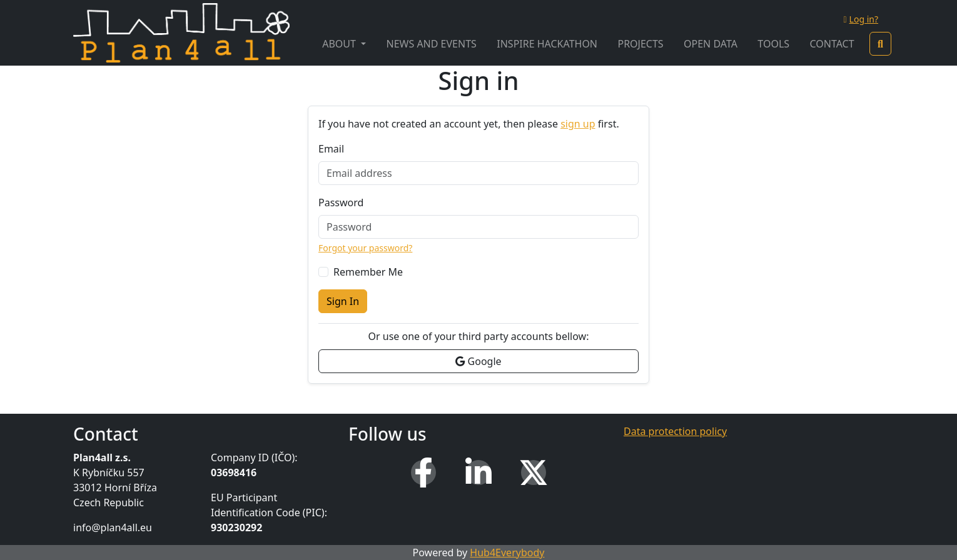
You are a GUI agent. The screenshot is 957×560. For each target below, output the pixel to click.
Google (478, 361)
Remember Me (368, 272)
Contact (832, 44)
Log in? (861, 19)
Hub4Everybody (507, 552)
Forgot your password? (365, 248)
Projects (640, 44)
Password (341, 202)
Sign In (343, 301)
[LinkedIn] (478, 472)
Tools (773, 44)
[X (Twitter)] (534, 472)
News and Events (432, 44)
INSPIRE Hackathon (547, 44)
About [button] (340, 44)
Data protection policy (675, 431)
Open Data (711, 44)
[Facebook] (423, 472)
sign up (578, 124)
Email (331, 149)
